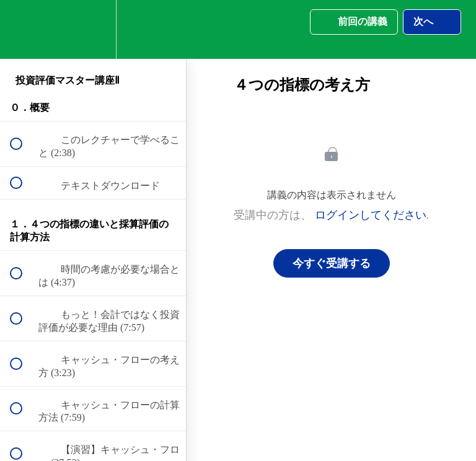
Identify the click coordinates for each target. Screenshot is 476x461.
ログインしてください (371, 215)
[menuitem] (93, 29)
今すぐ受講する (332, 263)
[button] (23, 29)
